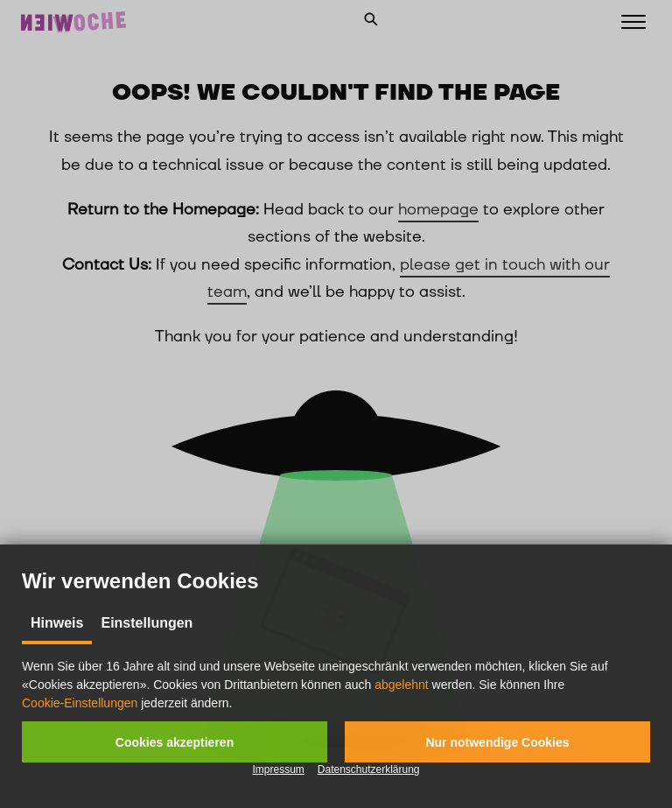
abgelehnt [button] (402, 685)
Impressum (278, 769)
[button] (175, 742)
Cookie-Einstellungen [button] (80, 703)
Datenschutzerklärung (369, 769)
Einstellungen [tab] (147, 623)
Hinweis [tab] (57, 623)
